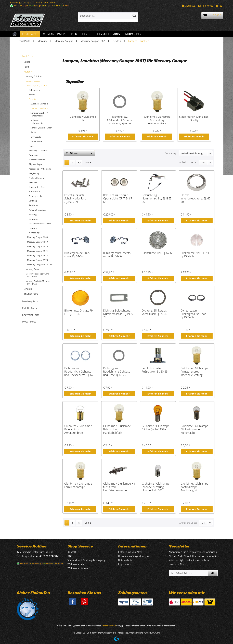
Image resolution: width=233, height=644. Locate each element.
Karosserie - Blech (37, 187)
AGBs (70, 556)
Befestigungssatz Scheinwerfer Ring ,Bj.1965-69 (75, 198)
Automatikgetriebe (38, 210)
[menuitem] (108, 17)
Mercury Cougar (33, 81)
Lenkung (33, 201)
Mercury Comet (33, 269)
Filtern (72, 153)
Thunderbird (31, 294)
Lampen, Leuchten (39, 108)
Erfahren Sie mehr (83, 136)
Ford (26, 67)
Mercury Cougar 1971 (37, 251)
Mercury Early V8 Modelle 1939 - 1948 (38, 283)
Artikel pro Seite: (188, 162)
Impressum (125, 564)
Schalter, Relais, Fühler (41, 128)
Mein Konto (205, 6)
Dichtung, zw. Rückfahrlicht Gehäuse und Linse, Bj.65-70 (120, 120)
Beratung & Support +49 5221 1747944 (33, 2)
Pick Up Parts (29, 308)
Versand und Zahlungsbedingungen (88, 560)
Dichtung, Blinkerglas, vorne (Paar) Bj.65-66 (154, 312)
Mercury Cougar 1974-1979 (40, 265)
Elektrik (32, 99)
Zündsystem (35, 192)
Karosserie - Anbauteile (40, 169)
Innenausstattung (37, 160)
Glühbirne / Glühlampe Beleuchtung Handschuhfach (157, 120)
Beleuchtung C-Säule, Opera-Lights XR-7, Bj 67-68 (118, 198)
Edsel (27, 62)
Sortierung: (171, 153)
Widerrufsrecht (76, 564)
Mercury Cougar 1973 (37, 260)
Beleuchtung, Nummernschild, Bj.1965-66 (157, 198)
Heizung (33, 214)
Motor (32, 95)
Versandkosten (109, 626)
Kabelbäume (36, 141)
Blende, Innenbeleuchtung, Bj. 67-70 (196, 198)
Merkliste (188, 6)
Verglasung (34, 173)
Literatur (33, 228)
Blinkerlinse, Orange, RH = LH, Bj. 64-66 (80, 312)
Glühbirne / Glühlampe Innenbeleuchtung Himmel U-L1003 (156, 487)
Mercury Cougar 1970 (37, 246)
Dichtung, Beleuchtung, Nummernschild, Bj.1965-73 (118, 314)
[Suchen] (134, 16)
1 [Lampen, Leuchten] (67, 162)
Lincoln (28, 289)
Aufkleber (33, 205)
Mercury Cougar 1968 (37, 237)
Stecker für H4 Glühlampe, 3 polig (194, 118)
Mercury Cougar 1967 (37, 85)
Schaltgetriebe (36, 196)
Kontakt (72, 552)
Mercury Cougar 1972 (37, 255)
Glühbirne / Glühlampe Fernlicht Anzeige (78, 485)
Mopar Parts (29, 322)
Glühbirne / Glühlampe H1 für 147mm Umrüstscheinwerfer (119, 487)
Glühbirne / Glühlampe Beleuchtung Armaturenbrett (78, 429)
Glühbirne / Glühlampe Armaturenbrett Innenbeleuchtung (195, 372)
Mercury (28, 72)
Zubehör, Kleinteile (39, 104)
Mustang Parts (30, 301)
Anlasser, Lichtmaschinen (38, 122)
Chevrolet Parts (31, 315)
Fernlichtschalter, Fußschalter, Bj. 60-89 (155, 370)
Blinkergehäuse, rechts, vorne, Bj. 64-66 (117, 255)
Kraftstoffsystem (37, 178)
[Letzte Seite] (79, 162)
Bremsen (33, 155)
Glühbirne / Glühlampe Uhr (83, 118)
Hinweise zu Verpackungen (133, 556)
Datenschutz (125, 560)
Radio (33, 132)
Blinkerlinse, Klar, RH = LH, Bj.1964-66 (196, 255)
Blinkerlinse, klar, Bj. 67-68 (158, 253)
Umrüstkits (36, 137)
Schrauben (34, 219)
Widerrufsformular (78, 568)
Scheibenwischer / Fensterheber (39, 114)
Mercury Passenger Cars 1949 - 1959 (37, 275)
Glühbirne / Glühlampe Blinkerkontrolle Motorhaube (195, 429)
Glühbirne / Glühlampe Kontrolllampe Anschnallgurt (195, 487)
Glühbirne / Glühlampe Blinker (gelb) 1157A (156, 428)
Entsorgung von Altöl (130, 552)
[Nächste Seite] (73, 162)
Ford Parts (28, 56)
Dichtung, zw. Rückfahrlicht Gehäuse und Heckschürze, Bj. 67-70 (79, 372)
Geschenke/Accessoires (40, 224)
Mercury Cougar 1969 (37, 242)
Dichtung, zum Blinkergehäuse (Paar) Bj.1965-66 (193, 314)
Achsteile (33, 182)
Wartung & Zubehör (38, 151)
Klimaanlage (35, 233)
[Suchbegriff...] (108, 16)
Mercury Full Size (34, 76)
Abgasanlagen (36, 164)
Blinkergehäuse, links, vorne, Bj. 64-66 (77, 255)
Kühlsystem (34, 90)
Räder (32, 146)
